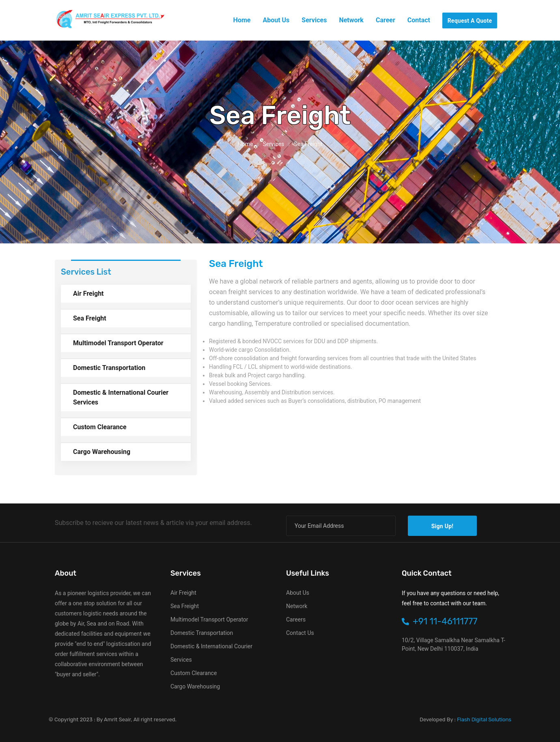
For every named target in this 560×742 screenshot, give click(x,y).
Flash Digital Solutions (484, 719)
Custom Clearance (100, 427)
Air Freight (88, 294)
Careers (296, 619)
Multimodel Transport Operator (118, 343)
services (273, 144)
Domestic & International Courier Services (121, 397)
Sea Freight (90, 318)
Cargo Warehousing (102, 452)
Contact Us (300, 633)
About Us (298, 593)
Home (246, 144)
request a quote (470, 21)
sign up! (443, 526)
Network (297, 606)
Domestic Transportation (109, 368)
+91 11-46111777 (440, 621)
